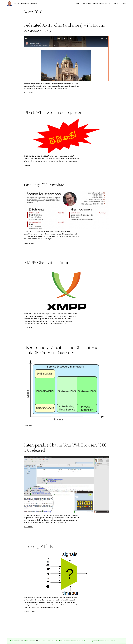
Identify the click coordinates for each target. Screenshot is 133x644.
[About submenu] (126, 4)
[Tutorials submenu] (119, 4)
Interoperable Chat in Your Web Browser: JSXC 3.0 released (65, 448)
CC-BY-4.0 (39, 641)
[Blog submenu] (80, 4)
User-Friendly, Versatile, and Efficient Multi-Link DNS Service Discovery (63, 350)
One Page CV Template (44, 185)
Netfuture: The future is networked (25, 4)
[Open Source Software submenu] (109, 4)
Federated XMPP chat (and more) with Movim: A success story (65, 28)
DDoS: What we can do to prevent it (56, 112)
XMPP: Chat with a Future (47, 263)
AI (89, 641)
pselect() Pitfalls (38, 546)
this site (21, 641)
